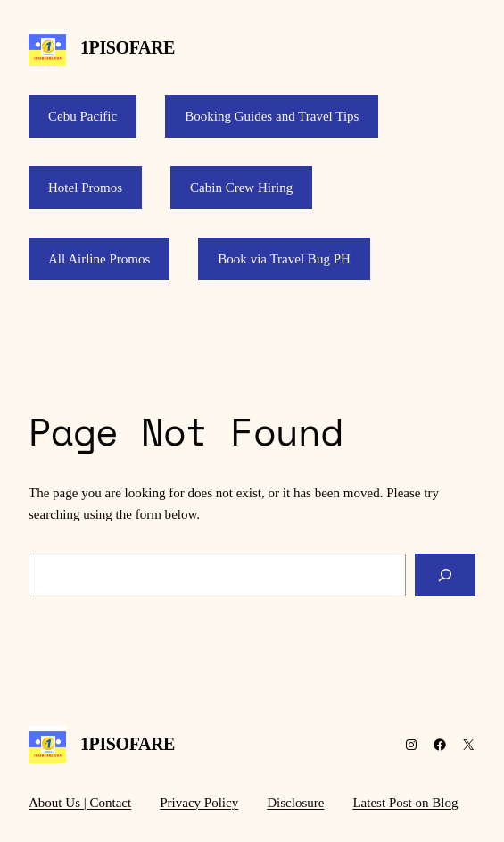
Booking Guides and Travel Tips (272, 116)
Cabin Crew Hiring (241, 188)
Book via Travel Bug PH (284, 259)
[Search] (445, 575)
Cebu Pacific (83, 116)
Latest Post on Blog (405, 803)
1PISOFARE (128, 47)
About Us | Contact (80, 803)
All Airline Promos (99, 259)
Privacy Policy (199, 803)
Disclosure (295, 803)
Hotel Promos (85, 188)
